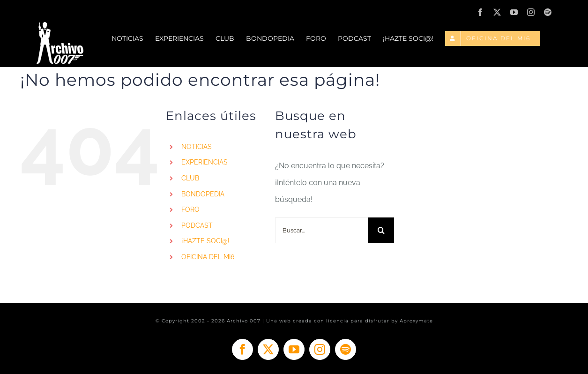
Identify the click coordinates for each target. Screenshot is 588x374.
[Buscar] (381, 230)
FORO (190, 209)
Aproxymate (416, 321)
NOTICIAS (197, 147)
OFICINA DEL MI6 (208, 257)
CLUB (190, 178)
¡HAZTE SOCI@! (205, 241)
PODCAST (197, 225)
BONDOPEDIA (203, 194)
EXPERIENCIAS (205, 162)
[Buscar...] (322, 230)
